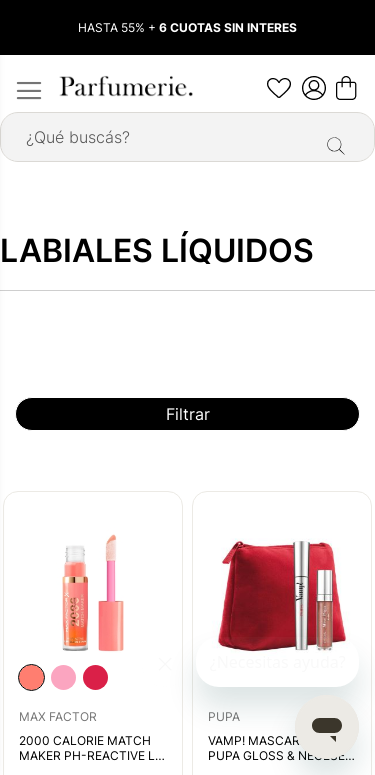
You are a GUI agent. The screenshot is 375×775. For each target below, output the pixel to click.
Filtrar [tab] (188, 414)
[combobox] (187, 137)
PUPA (224, 716)
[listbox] (63, 677)
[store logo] (125, 86)
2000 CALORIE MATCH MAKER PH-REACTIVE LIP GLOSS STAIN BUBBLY (92, 749)
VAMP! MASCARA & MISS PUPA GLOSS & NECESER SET (280, 749)
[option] (31, 677)
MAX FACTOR (58, 716)
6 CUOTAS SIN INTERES (228, 27)
